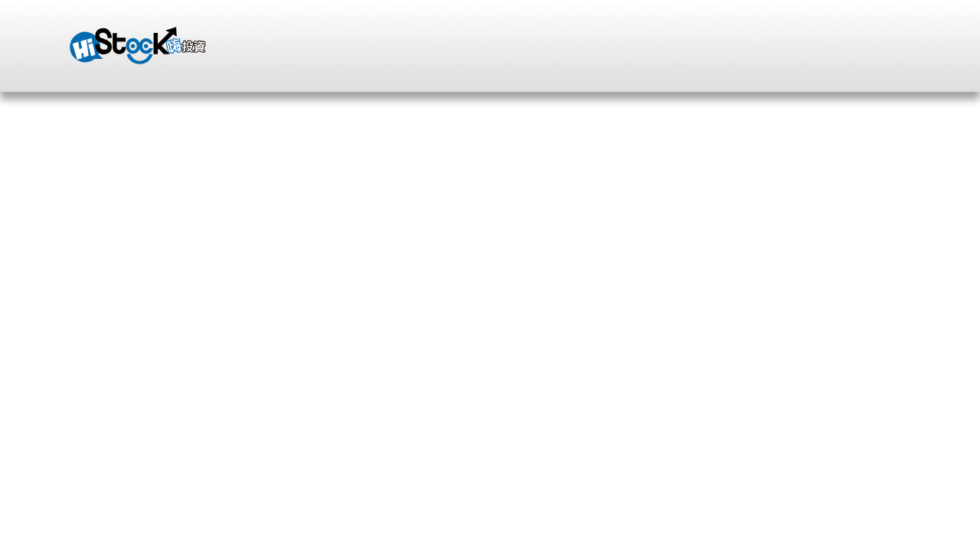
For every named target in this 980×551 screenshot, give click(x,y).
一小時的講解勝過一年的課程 (591, 189)
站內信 (736, 35)
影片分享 (273, 229)
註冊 (610, 35)
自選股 (670, 35)
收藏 (181, 448)
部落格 (207, 229)
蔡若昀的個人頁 (123, 229)
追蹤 (220, 448)
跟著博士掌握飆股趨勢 (130, 189)
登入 (548, 34)
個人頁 (849, 388)
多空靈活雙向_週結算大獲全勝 (822, 189)
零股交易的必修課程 (382, 189)
